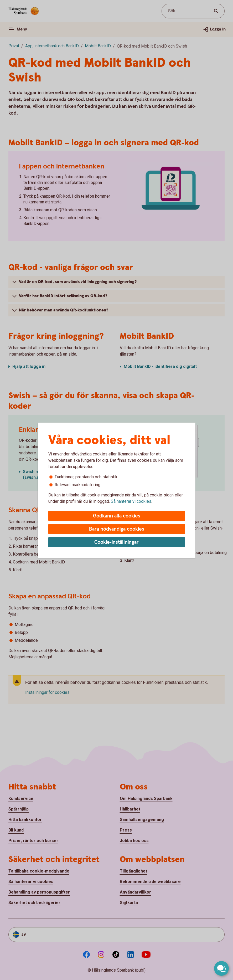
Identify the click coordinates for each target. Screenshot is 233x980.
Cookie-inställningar (116, 542)
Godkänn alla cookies (117, 516)
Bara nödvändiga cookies (117, 529)
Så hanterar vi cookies (131, 501)
